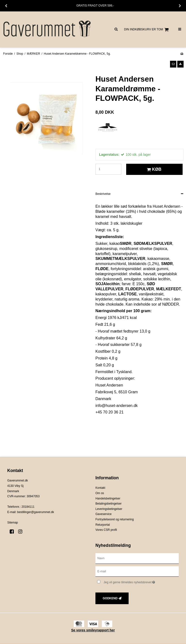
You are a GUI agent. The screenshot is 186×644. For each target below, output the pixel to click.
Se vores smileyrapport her (93, 630)
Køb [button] (153, 169)
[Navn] (137, 558)
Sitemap (13, 523)
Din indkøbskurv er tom (147, 30)
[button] (173, 64)
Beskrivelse (103, 194)
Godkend (110, 598)
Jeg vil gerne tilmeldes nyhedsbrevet (141, 581)
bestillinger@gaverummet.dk (36, 512)
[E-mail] (137, 571)
